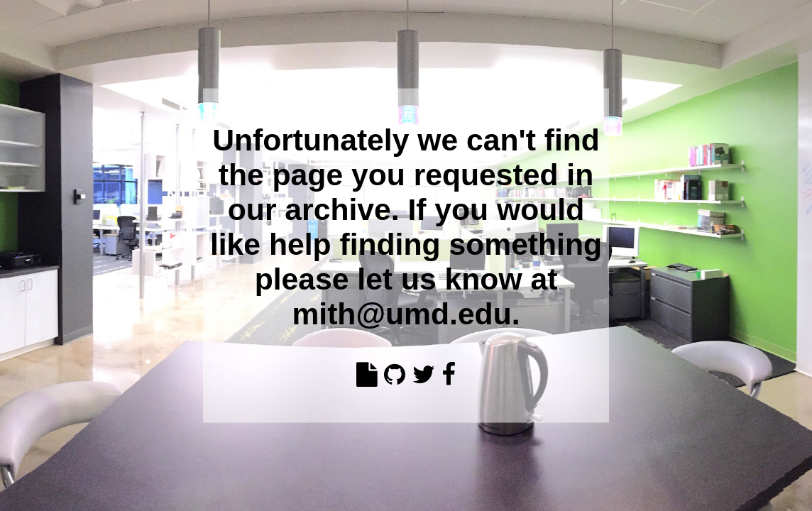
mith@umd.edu (401, 313)
